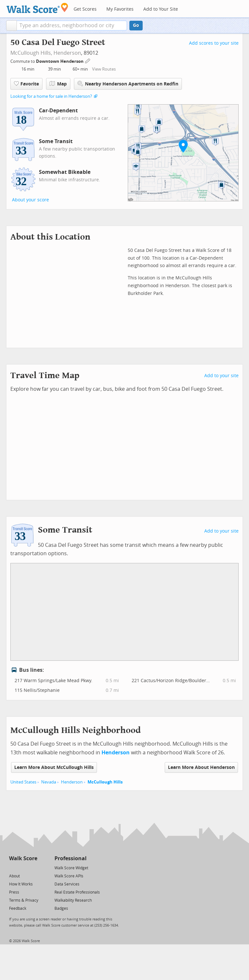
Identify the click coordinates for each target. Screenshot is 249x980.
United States (23, 782)
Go (136, 25)
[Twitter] (13, 867)
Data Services (67, 884)
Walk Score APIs (69, 876)
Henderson (67, 53)
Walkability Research (73, 900)
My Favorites (120, 9)
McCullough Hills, (31, 53)
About (14, 876)
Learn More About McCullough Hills (54, 767)
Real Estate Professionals (77, 892)
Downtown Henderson (60, 61)
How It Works (21, 884)
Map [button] (58, 84)
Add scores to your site (214, 43)
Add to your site (221, 376)
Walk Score (23, 858)
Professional (71, 858)
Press (14, 892)
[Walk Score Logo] (37, 8)
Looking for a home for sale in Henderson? (51, 96)
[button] (12, 26)
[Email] (33, 867)
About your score (30, 200)
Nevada (49, 782)
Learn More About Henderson (201, 767)
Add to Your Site (161, 9)
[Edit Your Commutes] (88, 60)
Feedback (18, 908)
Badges (61, 908)
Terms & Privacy (24, 900)
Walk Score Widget (71, 868)
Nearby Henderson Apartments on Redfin (128, 84)
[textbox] (72, 26)
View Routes (104, 69)
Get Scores (85, 9)
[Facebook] (23, 867)
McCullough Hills (105, 782)
